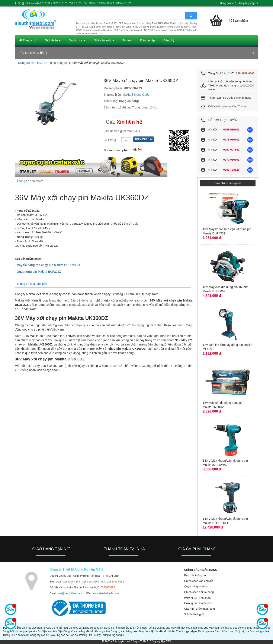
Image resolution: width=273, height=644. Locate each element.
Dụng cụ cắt (75, 628)
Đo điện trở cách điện (50, 631)
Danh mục (77, 40)
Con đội (74, 635)
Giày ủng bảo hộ (59, 635)
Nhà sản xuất (104, 40)
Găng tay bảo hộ (40, 635)
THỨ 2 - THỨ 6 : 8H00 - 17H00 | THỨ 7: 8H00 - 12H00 (100, 3)
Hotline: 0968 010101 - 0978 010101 (47, 3)
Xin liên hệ (130, 122)
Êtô (128, 628)
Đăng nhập (147, 40)
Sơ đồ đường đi (194, 614)
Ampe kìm (31, 631)
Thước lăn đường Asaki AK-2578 (136, 30)
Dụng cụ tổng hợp (115, 628)
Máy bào (165, 628)
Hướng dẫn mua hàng (198, 598)
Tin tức (127, 40)
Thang (6, 635)
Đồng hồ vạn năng (74, 631)
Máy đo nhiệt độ (148, 631)
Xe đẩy (97, 635)
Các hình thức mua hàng (199, 609)
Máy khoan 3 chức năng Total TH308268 (147, 23)
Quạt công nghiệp (260, 631)
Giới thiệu (52, 40)
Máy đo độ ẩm (167, 631)
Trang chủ (28, 40)
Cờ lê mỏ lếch (60, 628)
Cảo (49, 628)
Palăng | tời (86, 635)
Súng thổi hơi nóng (14, 631)
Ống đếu (142, 628)
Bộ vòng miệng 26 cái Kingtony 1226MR (144, 27)
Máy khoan (253, 628)
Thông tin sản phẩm (30, 181)
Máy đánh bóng (218, 628)
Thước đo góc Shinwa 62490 (168, 30)
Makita (127, 95)
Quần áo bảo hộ (20, 635)
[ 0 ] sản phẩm (238, 20)
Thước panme (206, 631)
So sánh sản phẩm (117, 150)
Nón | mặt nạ (241, 631)
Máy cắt (175, 628)
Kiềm (133, 628)
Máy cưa (203, 628)
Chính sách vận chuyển (198, 581)
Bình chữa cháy (224, 631)
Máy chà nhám (189, 628)
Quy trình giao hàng (196, 586)
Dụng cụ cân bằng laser (125, 631)
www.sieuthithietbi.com (106, 593)
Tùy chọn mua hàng (33, 53)
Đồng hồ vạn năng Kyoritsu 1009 (100, 30)
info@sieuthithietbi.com (71, 593)
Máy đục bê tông (237, 628)
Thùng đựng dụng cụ (113, 635)
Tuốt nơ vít (153, 628)
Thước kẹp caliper (187, 631)
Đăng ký (169, 40)
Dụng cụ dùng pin (56, 63)
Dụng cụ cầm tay (30, 63)
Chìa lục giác (29, 628)
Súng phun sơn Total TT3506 (105, 27)
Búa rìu (41, 628)
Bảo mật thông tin (195, 575)
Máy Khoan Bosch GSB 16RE (107, 23)
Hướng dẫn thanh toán (198, 603)
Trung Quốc (142, 95)
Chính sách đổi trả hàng (199, 592)
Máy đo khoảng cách (98, 631)
